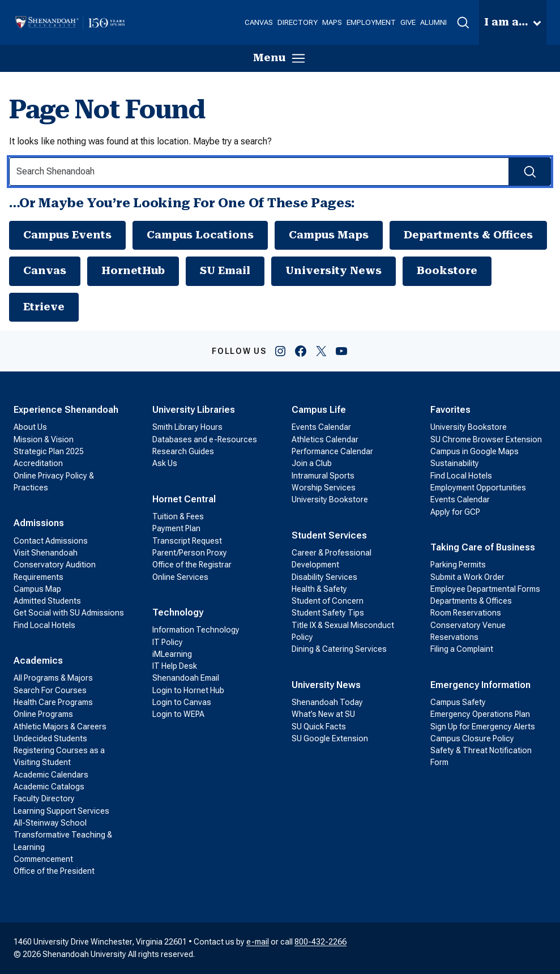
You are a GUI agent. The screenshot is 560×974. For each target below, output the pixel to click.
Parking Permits (458, 565)
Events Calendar (321, 427)
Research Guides (183, 451)
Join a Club (312, 463)
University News (334, 271)
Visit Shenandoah (46, 553)
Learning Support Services (61, 811)
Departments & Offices (468, 235)
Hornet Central (184, 499)
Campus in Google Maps (474, 451)
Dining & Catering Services (339, 649)
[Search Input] (280, 172)
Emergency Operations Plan (480, 714)
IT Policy (168, 642)
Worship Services (324, 488)
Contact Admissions (51, 541)
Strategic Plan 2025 (49, 451)
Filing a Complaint (462, 649)
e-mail (258, 942)
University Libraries (194, 410)
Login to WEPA (178, 714)
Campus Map (37, 589)
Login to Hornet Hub (188, 690)
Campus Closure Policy (472, 738)
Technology (178, 612)
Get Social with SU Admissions (69, 613)
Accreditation (38, 463)
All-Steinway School (50, 823)
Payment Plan (176, 528)
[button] (463, 23)
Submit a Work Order (467, 577)
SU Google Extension (330, 738)
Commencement (43, 859)
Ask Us (165, 463)
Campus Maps (329, 235)
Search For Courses (50, 690)
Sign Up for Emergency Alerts (483, 727)
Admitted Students (47, 601)
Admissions (39, 523)
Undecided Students (50, 738)
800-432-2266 (320, 942)
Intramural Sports (323, 476)
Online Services (180, 577)
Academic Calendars (51, 775)
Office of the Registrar (192, 565)
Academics (38, 661)
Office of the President (54, 871)
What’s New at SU (323, 714)
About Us (30, 427)
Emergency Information (480, 685)
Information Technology (196, 630)
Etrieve (44, 307)
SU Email (225, 271)
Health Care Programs (53, 702)
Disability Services (324, 577)
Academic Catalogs (49, 787)
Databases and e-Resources (205, 439)
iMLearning (172, 654)
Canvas (45, 271)
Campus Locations (200, 235)
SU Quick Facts (319, 727)
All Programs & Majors (53, 678)
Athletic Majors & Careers (60, 727)
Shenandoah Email (186, 678)
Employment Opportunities (478, 488)
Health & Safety (319, 589)
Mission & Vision (44, 439)
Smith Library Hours (187, 427)
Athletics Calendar (325, 439)
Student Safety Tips (328, 613)
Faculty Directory (44, 798)
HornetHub (133, 271)
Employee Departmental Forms (485, 589)
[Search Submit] (530, 172)
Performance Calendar (332, 451)
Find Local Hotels (44, 625)
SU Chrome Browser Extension (486, 439)
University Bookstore (330, 499)
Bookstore (447, 271)
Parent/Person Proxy (190, 553)
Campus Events (67, 235)
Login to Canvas (182, 702)
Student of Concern (328, 601)
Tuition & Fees (178, 516)
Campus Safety (458, 702)
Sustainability (455, 463)
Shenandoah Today (327, 702)
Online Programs (43, 714)
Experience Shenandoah (66, 410)
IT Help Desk (175, 666)
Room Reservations (466, 613)
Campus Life (319, 410)
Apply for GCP (455, 512)
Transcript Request (187, 541)
